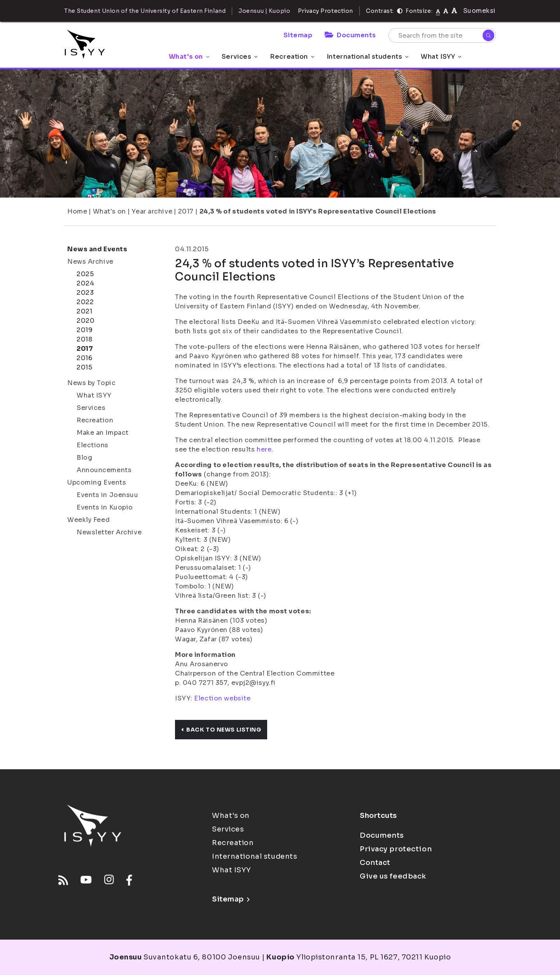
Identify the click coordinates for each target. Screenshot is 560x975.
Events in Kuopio (105, 507)
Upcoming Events (97, 482)
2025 (85, 274)
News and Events (97, 249)
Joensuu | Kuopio (264, 11)
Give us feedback (393, 876)
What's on (189, 57)
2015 (84, 367)
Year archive (152, 211)
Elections (93, 445)
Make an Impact (103, 433)
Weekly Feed (88, 520)
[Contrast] (400, 11)
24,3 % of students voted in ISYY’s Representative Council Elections (318, 211)
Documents (350, 35)
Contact (375, 863)
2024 (85, 283)
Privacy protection (396, 849)
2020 (86, 321)
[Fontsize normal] (438, 11)
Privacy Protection (325, 11)
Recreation (292, 57)
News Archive (90, 262)
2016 (84, 358)
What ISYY (441, 57)
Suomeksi (479, 11)
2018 (84, 339)
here (264, 449)
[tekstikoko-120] (454, 11)
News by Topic (91, 383)
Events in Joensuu (108, 495)
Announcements (104, 470)
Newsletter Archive (109, 532)
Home (77, 211)
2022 (85, 302)
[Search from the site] (442, 35)
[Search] (488, 35)
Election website (222, 698)
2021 (84, 311)
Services (240, 57)
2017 (186, 211)
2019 (85, 330)
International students (367, 57)
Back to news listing (221, 730)
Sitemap (298, 35)
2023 (85, 293)
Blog (84, 458)
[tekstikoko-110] (446, 11)
